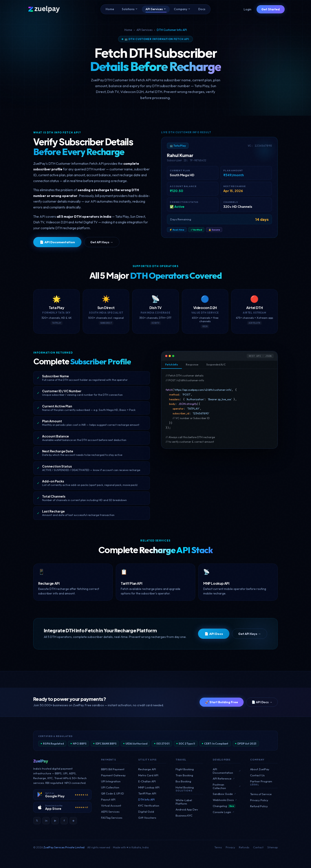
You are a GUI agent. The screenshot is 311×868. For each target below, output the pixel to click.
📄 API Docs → (262, 702)
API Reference (224, 778)
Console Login (223, 812)
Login (248, 9)
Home (110, 9)
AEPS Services (110, 812)
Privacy (230, 847)
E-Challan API (147, 781)
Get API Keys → (102, 242)
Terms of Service (261, 794)
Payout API (108, 799)
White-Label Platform (184, 802)
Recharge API (147, 769)
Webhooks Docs (225, 800)
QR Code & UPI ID (113, 793)
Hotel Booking (185, 787)
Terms (218, 847)
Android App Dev (187, 809)
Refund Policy (259, 806)
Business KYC (184, 815)
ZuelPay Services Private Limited (64, 847)
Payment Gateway (113, 775)
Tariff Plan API (147, 793)
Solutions (130, 9)
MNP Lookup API (149, 787)
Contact (258, 847)
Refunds (244, 847)
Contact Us (257, 775)
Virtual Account (111, 806)
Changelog (224, 806)
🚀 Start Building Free (222, 702)
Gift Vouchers (147, 818)
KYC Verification (149, 806)
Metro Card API (148, 775)
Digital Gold (146, 812)
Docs (202, 9)
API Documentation (227, 771)
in (46, 821)
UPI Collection (110, 787)
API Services (156, 9)
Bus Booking (183, 781)
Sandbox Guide (224, 794)
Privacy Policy (259, 800)
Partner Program (261, 781)
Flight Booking (185, 769)
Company (182, 9)
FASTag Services (112, 818)
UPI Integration (111, 781)
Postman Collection (227, 786)
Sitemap (273, 847)
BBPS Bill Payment (113, 769)
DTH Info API (146, 799)
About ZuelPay (260, 769)
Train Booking (184, 775)
